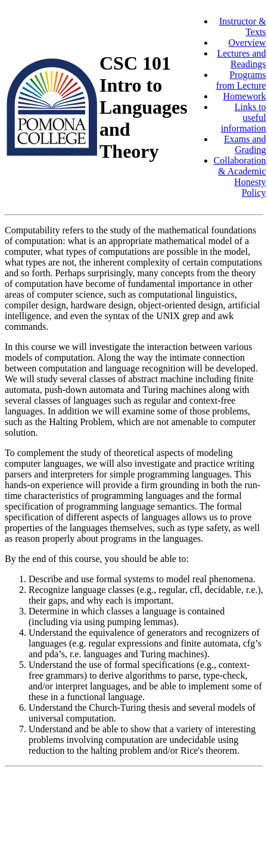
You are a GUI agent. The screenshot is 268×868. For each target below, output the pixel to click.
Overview (247, 43)
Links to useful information (244, 118)
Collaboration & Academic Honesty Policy (240, 177)
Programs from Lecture (241, 80)
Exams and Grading (245, 144)
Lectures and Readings (241, 59)
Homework (245, 96)
